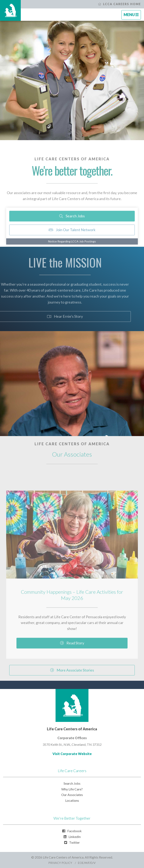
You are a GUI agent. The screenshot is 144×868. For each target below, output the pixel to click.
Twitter (72, 842)
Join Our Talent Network (72, 235)
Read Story (72, 648)
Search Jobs (72, 221)
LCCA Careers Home (120, 4)
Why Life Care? (72, 789)
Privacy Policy (60, 863)
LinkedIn (72, 837)
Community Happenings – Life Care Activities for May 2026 (72, 600)
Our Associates (72, 795)
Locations (72, 800)
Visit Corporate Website (72, 754)
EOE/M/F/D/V (87, 863)
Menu (132, 16)
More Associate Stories (72, 675)
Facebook (72, 831)
